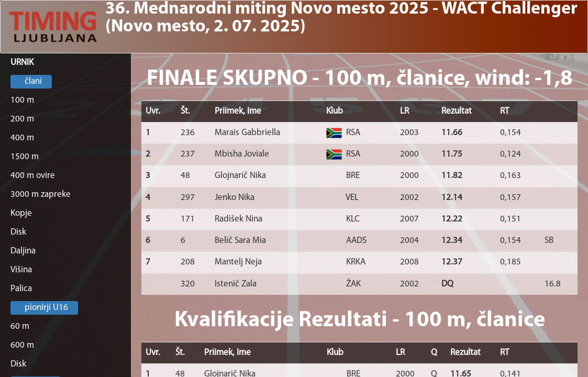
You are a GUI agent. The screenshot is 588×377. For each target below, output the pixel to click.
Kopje (21, 213)
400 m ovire (33, 176)
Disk (18, 232)
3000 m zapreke (41, 195)
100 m (22, 100)
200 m (22, 119)
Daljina (23, 251)
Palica (21, 289)
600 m (22, 345)
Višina (21, 270)
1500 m (25, 157)
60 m (20, 326)
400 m (22, 138)
